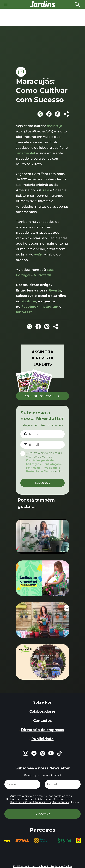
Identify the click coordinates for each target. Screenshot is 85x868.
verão (39, 254)
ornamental (25, 153)
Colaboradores (42, 711)
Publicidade (42, 739)
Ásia (46, 190)
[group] (22, 840)
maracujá (55, 126)
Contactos (42, 721)
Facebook (30, 307)
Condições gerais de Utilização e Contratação (40, 799)
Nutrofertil (42, 275)
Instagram (49, 307)
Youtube (29, 301)
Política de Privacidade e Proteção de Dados (40, 802)
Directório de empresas (42, 730)
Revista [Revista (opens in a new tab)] (55, 290)
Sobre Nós (42, 702)
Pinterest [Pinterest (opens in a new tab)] (24, 312)
